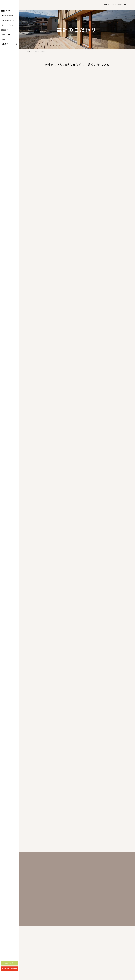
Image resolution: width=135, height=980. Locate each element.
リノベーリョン (7, 30)
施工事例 (5, 35)
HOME (6, 16)
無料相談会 (9, 968)
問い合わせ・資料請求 (9, 974)
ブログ (4, 45)
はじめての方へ (7, 21)
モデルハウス (7, 40)
